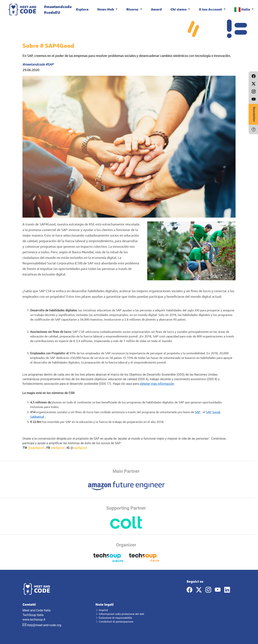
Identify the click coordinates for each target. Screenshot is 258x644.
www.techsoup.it (34, 620)
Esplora (82, 9)
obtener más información (157, 384)
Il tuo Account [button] (211, 9)
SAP (198, 412)
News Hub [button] (106, 9)
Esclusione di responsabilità (114, 618)
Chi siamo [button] (179, 9)
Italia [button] (243, 9)
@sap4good (36, 448)
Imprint (102, 610)
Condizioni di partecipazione (114, 621)
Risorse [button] (133, 9)
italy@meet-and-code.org (44, 625)
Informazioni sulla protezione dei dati (120, 614)
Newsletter (254, 114)
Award (156, 9)
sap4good (58, 448)
